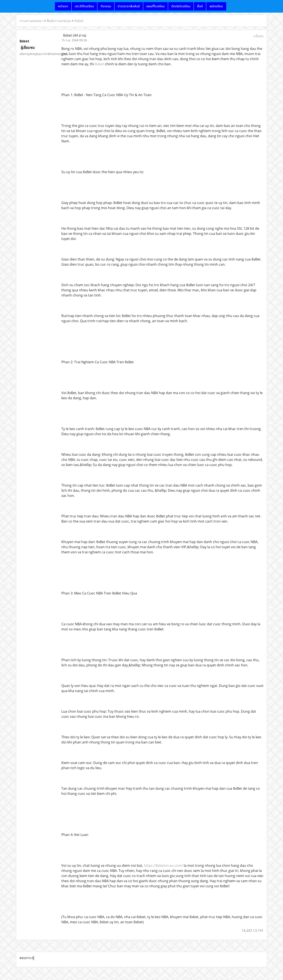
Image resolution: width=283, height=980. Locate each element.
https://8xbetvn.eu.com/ (163, 865)
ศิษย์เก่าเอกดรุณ (59, 21)
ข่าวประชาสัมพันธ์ (129, 6)
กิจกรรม (106, 6)
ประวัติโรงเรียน (84, 6)
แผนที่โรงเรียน (156, 6)
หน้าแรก (63, 6)
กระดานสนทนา (31, 21)
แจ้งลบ (258, 36)
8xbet (79, 21)
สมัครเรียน (216, 6)
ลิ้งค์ (200, 6)
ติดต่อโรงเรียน (181, 6)
